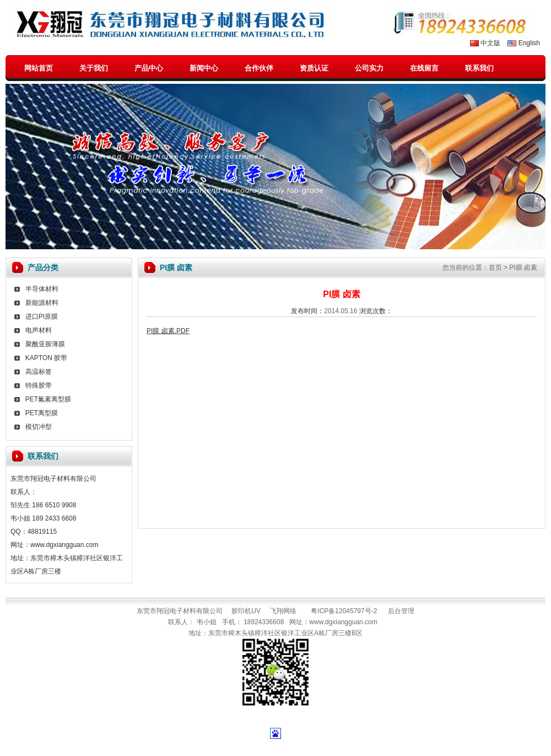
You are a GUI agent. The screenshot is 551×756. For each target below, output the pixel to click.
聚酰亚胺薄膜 (45, 344)
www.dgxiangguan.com (343, 622)
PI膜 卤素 (523, 267)
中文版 (490, 43)
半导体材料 (42, 289)
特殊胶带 (39, 385)
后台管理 (401, 611)
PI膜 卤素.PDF (168, 331)
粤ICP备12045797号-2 (344, 611)
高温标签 (39, 372)
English (529, 43)
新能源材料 (42, 303)
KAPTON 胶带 (46, 358)
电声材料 (39, 330)
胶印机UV (246, 611)
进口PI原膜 (42, 317)
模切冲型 (39, 427)
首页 (495, 267)
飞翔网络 (283, 611)
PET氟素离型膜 (48, 399)
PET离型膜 (42, 413)
